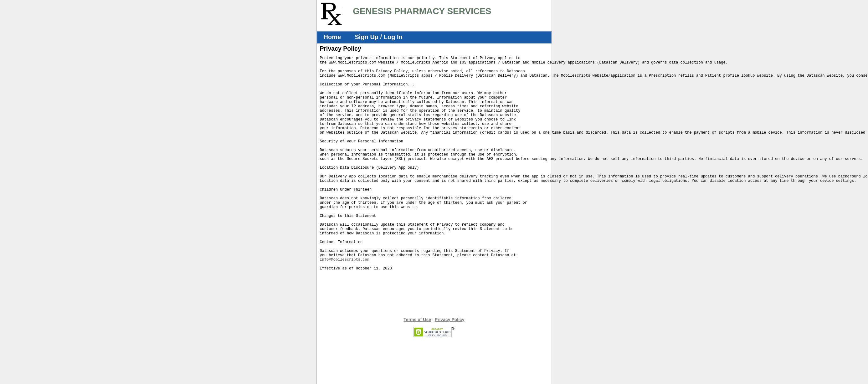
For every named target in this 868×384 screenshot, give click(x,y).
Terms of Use (417, 366)
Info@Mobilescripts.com (345, 303)
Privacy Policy (450, 366)
